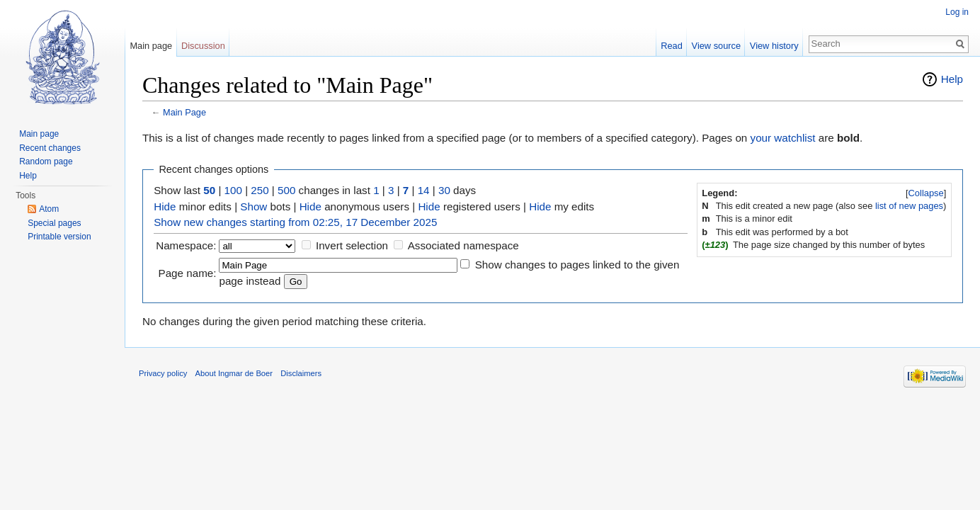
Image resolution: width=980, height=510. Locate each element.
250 (260, 190)
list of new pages (909, 206)
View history (774, 46)
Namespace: (186, 245)
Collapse (926, 193)
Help (952, 79)
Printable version (59, 237)
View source (716, 46)
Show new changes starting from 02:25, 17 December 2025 (295, 222)
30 (444, 190)
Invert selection (352, 245)
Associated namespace (463, 245)
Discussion (203, 46)
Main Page (184, 112)
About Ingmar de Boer (234, 373)
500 (286, 190)
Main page (151, 46)
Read (672, 46)
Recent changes (50, 148)
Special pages (54, 223)
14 (424, 190)
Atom (49, 209)
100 (233, 190)
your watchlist (783, 138)
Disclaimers (301, 373)
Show (253, 206)
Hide (165, 206)
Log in (957, 12)
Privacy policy (163, 373)
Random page (46, 161)
